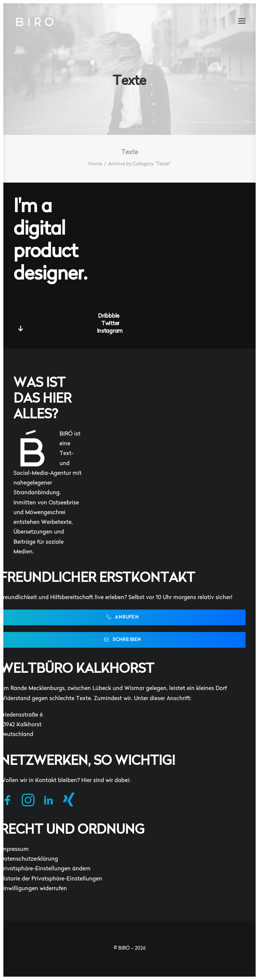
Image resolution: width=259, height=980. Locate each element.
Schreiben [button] (123, 640)
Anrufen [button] (123, 617)
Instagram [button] (110, 331)
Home (95, 164)
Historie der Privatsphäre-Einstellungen (51, 879)
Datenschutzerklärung (29, 859)
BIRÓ (124, 948)
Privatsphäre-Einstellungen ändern (45, 869)
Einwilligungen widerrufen (33, 889)
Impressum (14, 850)
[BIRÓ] (34, 21)
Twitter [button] (110, 324)
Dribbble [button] (109, 316)
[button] (242, 21)
